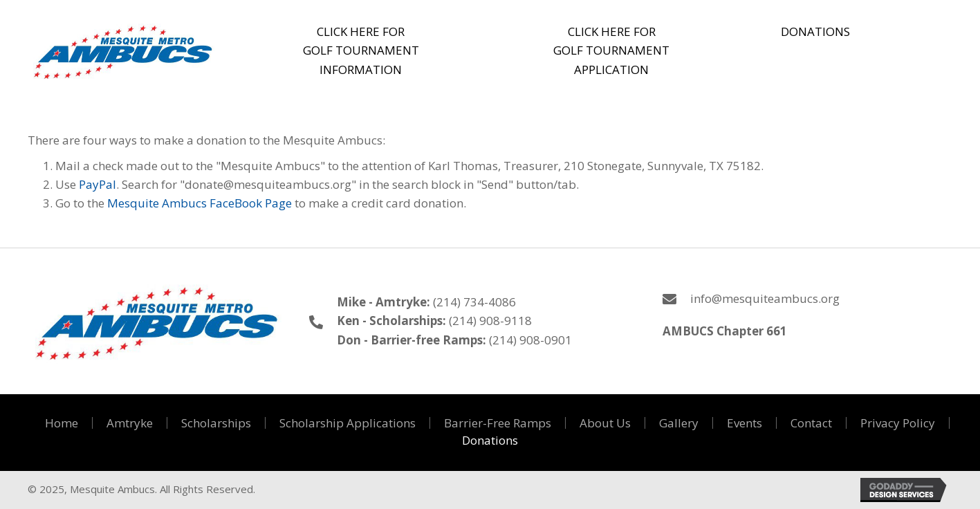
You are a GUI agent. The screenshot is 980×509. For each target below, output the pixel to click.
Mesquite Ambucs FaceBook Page (200, 203)
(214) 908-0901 (530, 340)
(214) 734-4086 (474, 302)
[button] (361, 50)
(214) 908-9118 (490, 321)
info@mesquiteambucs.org (765, 298)
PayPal (98, 184)
